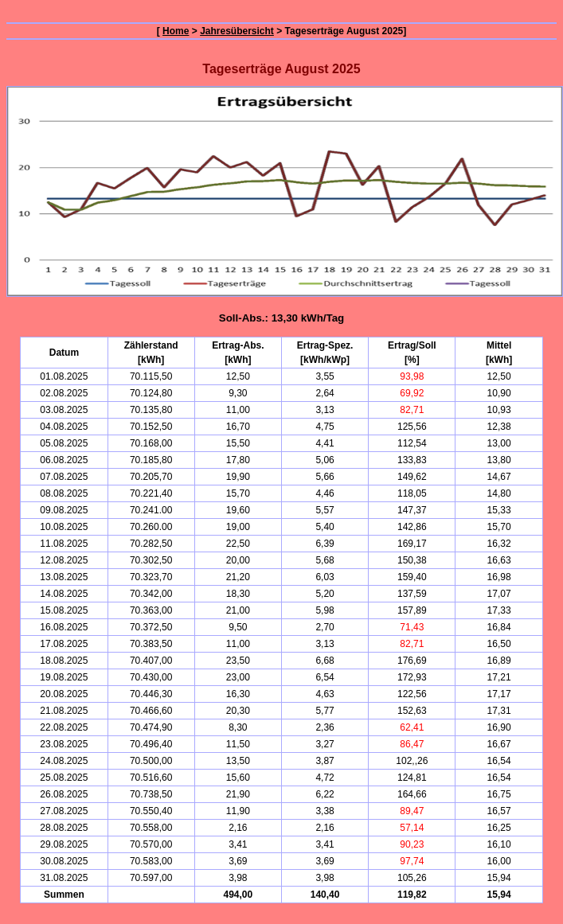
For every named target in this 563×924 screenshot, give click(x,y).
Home (176, 31)
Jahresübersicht (237, 31)
